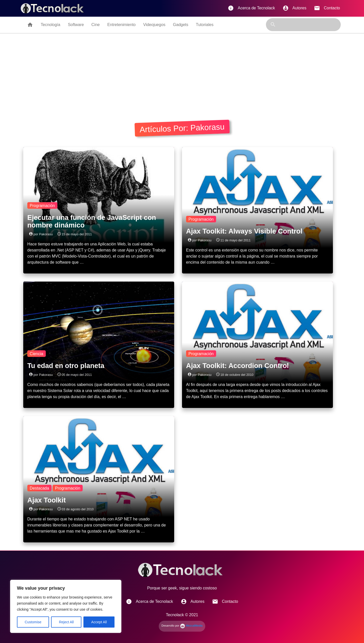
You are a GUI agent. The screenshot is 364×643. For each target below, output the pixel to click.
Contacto (327, 8)
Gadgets (180, 25)
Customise (33, 622)
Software (76, 25)
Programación (42, 206)
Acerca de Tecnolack (251, 8)
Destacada (40, 488)
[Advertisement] (182, 71)
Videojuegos (154, 25)
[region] (66, 606)
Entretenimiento (121, 25)
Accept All (99, 622)
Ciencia (37, 354)
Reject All (66, 622)
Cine (96, 25)
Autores (294, 8)
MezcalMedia (191, 626)
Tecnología (50, 25)
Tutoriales (205, 25)
